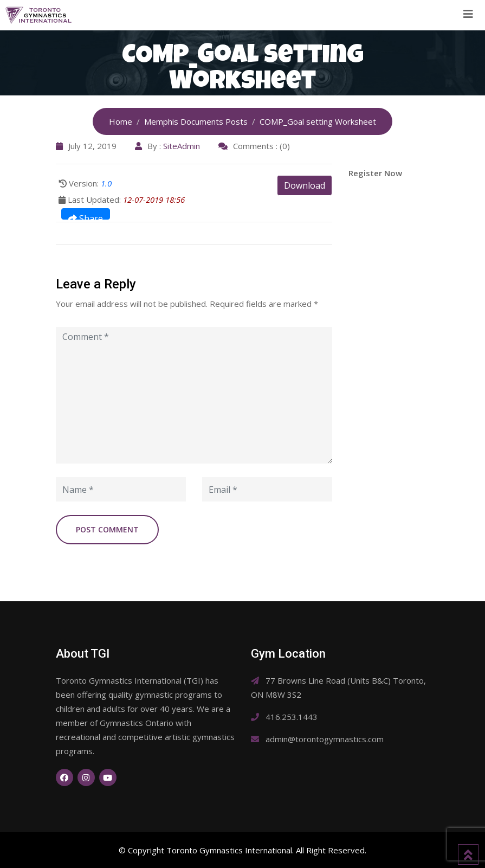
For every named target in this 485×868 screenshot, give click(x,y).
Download (305, 185)
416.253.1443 (292, 717)
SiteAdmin (182, 146)
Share (86, 216)
